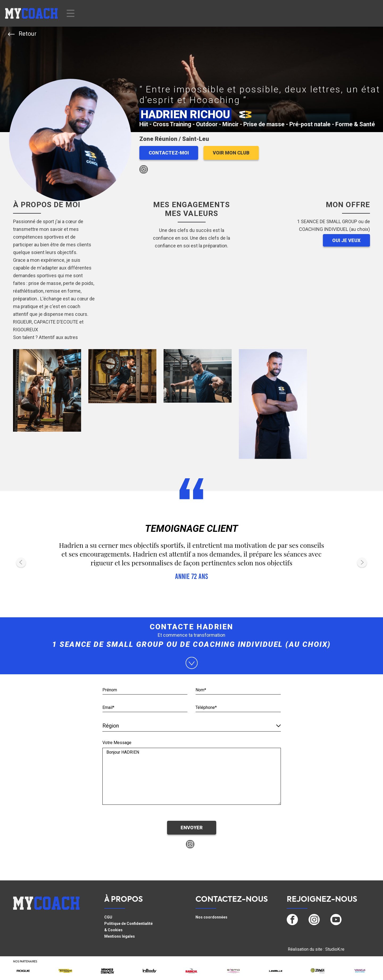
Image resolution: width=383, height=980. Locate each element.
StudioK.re (335, 949)
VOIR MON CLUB (231, 153)
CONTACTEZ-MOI (169, 153)
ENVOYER (192, 828)
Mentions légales (120, 936)
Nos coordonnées (211, 917)
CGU (108, 917)
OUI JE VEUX (346, 240)
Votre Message (117, 743)
